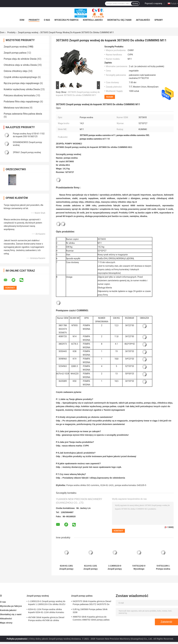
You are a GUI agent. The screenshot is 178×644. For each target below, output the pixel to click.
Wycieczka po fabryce (66, 20)
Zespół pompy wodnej (28, 32)
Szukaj (135, 4)
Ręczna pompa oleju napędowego (22, 83)
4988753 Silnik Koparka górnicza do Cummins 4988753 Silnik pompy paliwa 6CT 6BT (91, 619)
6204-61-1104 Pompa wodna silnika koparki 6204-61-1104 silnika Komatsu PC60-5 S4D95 (46, 611)
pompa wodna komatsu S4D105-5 (131, 485)
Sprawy (159, 20)
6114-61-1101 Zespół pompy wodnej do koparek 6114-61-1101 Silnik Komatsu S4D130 (90, 567)
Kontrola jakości (93, 20)
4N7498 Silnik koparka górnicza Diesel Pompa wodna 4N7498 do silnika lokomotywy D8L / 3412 (46, 619)
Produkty (34, 20)
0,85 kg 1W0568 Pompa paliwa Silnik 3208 (90, 611)
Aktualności (143, 20)
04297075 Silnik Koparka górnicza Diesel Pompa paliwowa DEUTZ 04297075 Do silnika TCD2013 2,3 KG (92, 603)
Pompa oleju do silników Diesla (20, 59)
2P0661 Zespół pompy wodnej (27, 152)
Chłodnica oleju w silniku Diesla (20, 65)
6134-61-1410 (107, 485)
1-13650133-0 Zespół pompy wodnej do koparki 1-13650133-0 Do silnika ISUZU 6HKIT (115, 567)
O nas (47, 20)
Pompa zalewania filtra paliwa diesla (23, 114)
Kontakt (110, 97)
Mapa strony (6, 623)
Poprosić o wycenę (153, 3)
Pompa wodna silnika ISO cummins (83, 485)
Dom (22, 20)
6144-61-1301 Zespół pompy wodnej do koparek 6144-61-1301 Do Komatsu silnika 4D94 (66, 567)
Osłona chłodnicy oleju (16, 71)
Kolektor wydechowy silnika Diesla (22, 89)
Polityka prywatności (17, 639)
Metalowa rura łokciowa (16, 108)
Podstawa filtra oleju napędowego (22, 102)
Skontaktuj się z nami (119, 20)
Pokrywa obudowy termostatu (19, 95)
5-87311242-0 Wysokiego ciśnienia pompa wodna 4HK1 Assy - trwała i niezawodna (139, 567)
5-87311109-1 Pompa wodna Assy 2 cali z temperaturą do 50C (163, 567)
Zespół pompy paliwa (15, 53)
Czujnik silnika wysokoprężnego (20, 77)
